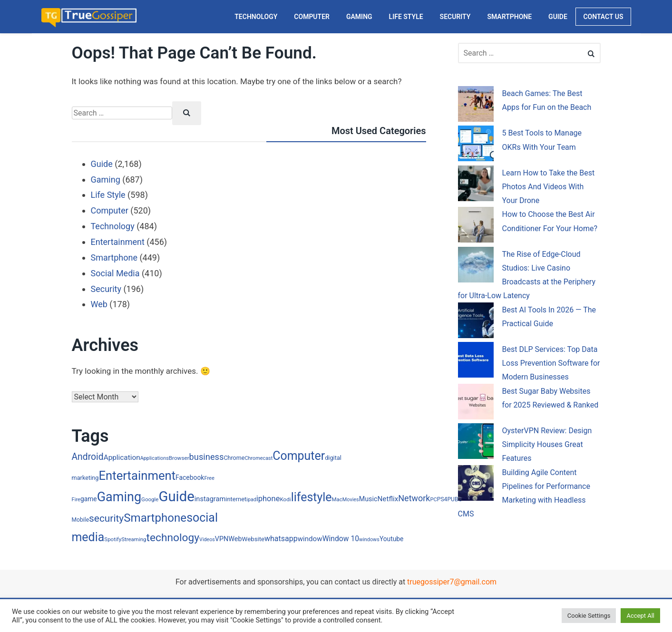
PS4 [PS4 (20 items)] (442, 499)
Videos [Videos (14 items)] (207, 540)
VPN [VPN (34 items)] (222, 539)
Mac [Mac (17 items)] (337, 499)
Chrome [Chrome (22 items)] (234, 458)
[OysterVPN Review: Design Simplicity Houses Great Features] (476, 443)
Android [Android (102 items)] (88, 457)
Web (99, 304)
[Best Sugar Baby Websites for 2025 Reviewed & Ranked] (476, 404)
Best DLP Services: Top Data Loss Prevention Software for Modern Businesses (551, 363)
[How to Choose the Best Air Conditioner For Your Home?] (476, 227)
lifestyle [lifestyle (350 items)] (312, 497)
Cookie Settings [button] (589, 616)
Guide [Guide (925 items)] (176, 496)
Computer (110, 210)
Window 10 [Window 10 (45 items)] (341, 539)
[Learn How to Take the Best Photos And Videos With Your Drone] (476, 185)
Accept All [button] (640, 616)
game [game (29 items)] (89, 499)
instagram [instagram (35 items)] (210, 499)
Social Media (115, 273)
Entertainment (118, 242)
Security (106, 289)
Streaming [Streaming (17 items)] (134, 539)
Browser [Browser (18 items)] (179, 458)
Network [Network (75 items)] (414, 498)
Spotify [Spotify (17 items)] (113, 539)
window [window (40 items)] (310, 539)
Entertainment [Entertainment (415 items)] (137, 476)
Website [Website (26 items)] (253, 539)
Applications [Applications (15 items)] (155, 458)
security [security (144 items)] (106, 518)
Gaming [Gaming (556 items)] (119, 497)
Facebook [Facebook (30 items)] (190, 477)
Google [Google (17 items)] (150, 499)
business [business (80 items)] (207, 457)
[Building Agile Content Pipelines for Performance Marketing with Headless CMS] (476, 485)
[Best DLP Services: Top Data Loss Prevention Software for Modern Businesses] (476, 362)
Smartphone (114, 258)
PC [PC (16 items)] (433, 500)
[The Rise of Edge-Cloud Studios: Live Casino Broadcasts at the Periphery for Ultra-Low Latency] (476, 267)
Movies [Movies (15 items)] (351, 500)
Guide (102, 164)
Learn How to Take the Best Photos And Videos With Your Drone (549, 187)
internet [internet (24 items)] (236, 499)
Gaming (106, 180)
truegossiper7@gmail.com (452, 582)
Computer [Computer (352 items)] (299, 456)
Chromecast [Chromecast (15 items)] (258, 458)
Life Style (108, 195)
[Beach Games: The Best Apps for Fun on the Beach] (476, 106)
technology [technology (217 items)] (173, 538)
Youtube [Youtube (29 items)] (391, 539)
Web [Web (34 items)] (235, 539)
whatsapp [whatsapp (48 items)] (281, 539)
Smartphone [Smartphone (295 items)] (155, 518)
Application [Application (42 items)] (122, 457)
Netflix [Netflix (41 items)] (388, 499)
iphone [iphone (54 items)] (268, 499)
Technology (113, 226)
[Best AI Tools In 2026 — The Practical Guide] (476, 322)
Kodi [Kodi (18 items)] (285, 499)
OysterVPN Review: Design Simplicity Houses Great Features (547, 445)
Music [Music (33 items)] (368, 499)
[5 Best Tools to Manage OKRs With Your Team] (476, 145)
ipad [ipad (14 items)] (251, 500)
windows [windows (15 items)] (369, 540)
